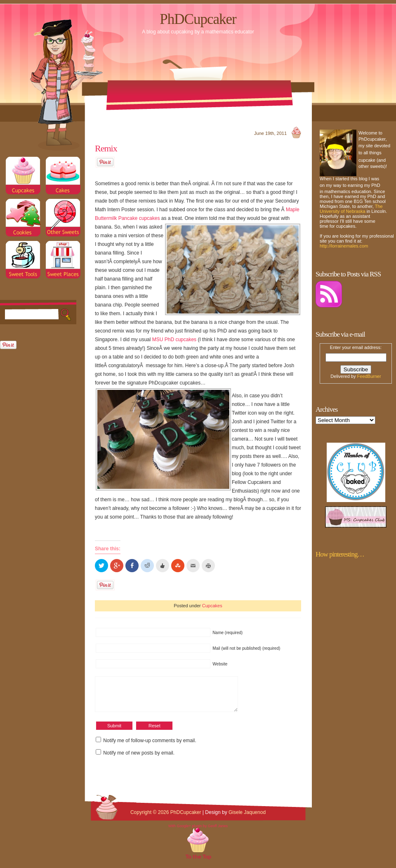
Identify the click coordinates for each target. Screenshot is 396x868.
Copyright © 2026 (150, 818)
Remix (106, 148)
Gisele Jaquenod (247, 818)
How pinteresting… (340, 554)
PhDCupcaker (198, 19)
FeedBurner (369, 376)
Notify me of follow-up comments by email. (150, 747)
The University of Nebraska (351, 209)
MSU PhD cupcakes (174, 340)
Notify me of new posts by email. (139, 759)
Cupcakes (212, 606)
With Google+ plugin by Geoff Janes (198, 832)
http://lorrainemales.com (344, 246)
